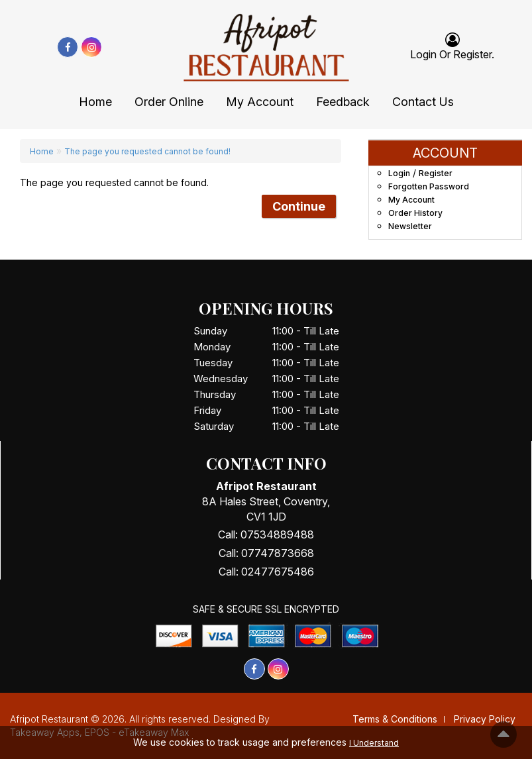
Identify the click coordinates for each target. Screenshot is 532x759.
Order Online (169, 102)
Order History (415, 213)
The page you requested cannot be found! (147, 151)
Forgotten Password (429, 186)
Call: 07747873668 (266, 553)
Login (399, 173)
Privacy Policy (485, 719)
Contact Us (423, 102)
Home (95, 102)
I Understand (374, 743)
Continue (299, 206)
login (423, 54)
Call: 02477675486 (266, 572)
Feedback (343, 102)
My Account (260, 102)
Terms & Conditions (395, 719)
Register (472, 54)
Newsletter (410, 226)
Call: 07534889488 (266, 534)
